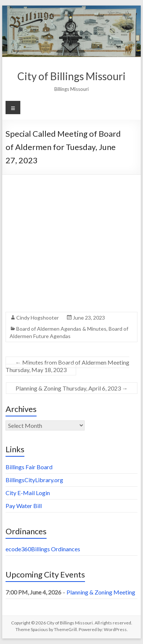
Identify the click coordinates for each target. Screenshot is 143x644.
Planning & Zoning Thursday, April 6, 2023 (72, 388)
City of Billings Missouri (71, 76)
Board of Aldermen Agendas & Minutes (61, 329)
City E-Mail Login (28, 493)
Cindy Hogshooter (38, 318)
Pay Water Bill (24, 506)
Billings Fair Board (29, 467)
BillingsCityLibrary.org (34, 480)
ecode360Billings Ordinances (43, 549)
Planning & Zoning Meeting (101, 592)
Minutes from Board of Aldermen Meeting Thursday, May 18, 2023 (67, 366)
